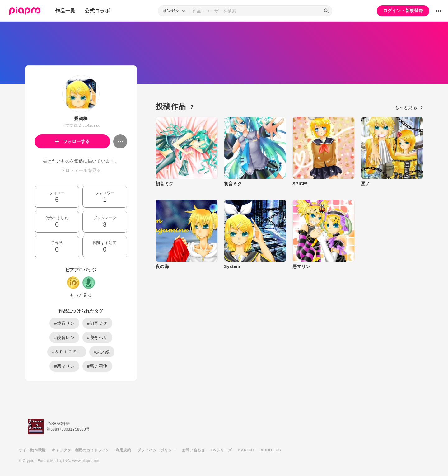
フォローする (72, 141)
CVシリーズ (222, 450)
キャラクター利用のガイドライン (80, 450)
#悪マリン (64, 366)
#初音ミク (97, 323)
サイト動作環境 (32, 450)
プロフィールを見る (81, 170)
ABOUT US (271, 450)
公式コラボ (97, 11)
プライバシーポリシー (156, 450)
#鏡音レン (64, 337)
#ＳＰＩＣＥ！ (67, 352)
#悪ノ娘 (102, 352)
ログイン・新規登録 (403, 11)
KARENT (246, 450)
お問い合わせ (194, 450)
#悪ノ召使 (97, 366)
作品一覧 (65, 11)
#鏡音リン (64, 323)
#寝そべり (97, 337)
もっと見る (81, 295)
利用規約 (123, 450)
